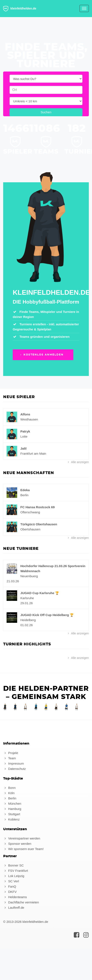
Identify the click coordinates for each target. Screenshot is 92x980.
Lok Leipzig (14, 876)
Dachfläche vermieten (21, 902)
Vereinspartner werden (22, 838)
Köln (9, 793)
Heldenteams (15, 897)
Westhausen (29, 419)
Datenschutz (15, 769)
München (12, 804)
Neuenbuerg (29, 576)
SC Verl (11, 881)
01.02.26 (26, 625)
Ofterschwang (30, 512)
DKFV (10, 892)
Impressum (14, 763)
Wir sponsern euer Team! (23, 849)
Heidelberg (28, 620)
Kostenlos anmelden (41, 355)
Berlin (24, 495)
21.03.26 (13, 581)
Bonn (9, 788)
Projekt (11, 753)
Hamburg (12, 809)
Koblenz (11, 819)
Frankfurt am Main (33, 454)
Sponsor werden (17, 844)
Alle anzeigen (78, 462)
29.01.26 (26, 603)
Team (10, 758)
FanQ (10, 886)
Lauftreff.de (14, 908)
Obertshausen (30, 529)
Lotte (24, 436)
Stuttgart (12, 814)
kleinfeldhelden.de (20, 9)
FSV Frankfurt (16, 871)
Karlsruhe (27, 598)
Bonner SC (13, 865)
